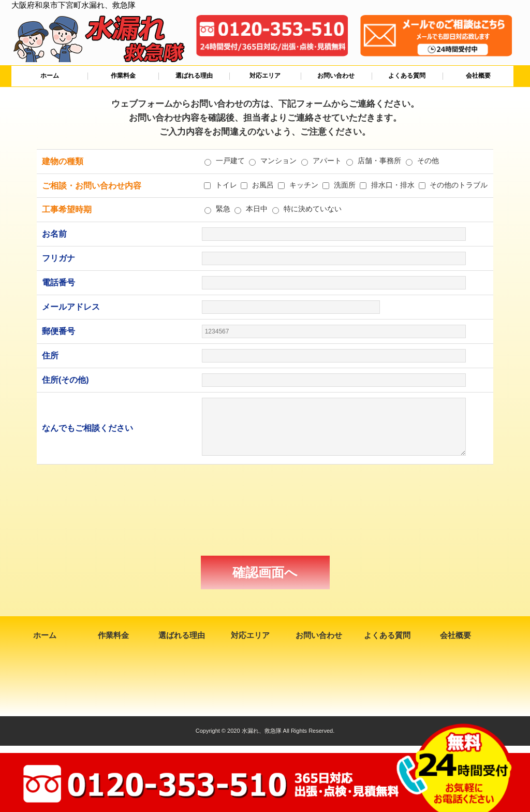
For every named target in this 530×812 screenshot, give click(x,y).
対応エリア (265, 76)
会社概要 (478, 76)
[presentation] (265, 510)
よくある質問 (407, 76)
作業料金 (123, 76)
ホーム (50, 76)
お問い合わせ (336, 76)
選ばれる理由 (194, 76)
